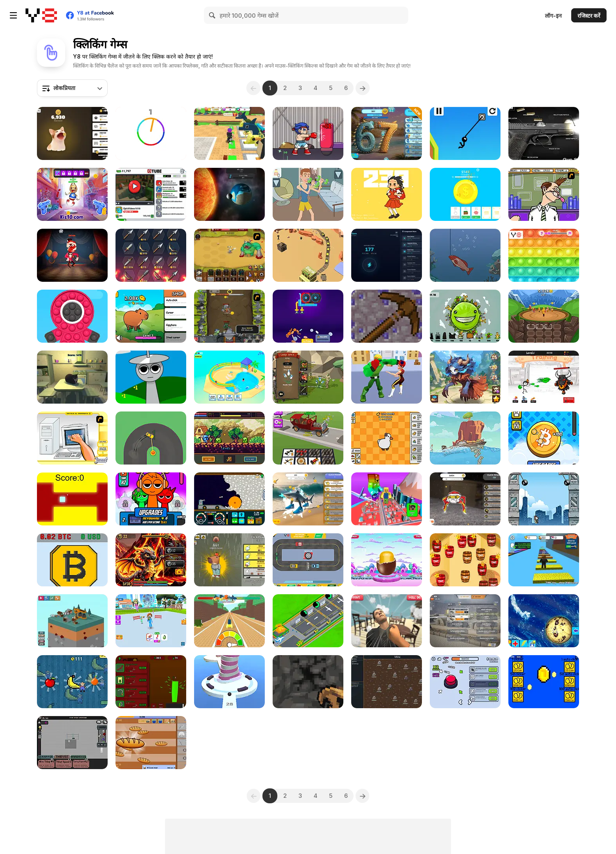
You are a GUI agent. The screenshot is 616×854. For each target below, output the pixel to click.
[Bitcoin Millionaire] (544, 438)
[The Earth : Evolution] (465, 316)
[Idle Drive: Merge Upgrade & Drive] (308, 438)
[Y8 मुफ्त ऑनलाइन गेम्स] (41, 15)
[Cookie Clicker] (544, 621)
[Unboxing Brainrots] (229, 133)
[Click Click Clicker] (465, 682)
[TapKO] (308, 133)
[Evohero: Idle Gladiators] (544, 316)
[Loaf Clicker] (151, 743)
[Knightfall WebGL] (229, 438)
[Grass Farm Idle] (151, 682)
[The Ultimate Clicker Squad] (229, 255)
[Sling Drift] (151, 438)
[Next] (363, 88)
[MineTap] (387, 316)
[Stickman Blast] (544, 377)
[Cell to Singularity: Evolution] (229, 194)
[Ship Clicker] (465, 438)
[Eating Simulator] (151, 621)
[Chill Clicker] (229, 560)
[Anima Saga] (465, 377)
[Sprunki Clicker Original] (151, 499)
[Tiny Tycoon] (72, 621)
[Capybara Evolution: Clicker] (151, 316)
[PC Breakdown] (72, 438)
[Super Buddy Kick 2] (72, 194)
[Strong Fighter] (387, 377)
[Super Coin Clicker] (465, 194)
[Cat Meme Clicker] (72, 133)
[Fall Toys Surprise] (387, 560)
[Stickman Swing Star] (465, 133)
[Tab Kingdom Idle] (387, 682)
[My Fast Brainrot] (229, 621)
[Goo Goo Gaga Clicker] (465, 499)
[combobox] (72, 88)
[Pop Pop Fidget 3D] (72, 316)
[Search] (213, 15)
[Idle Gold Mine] (308, 255)
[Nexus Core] (387, 255)
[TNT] (465, 560)
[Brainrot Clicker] (308, 499)
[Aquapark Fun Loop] (229, 377)
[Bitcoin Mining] (72, 560)
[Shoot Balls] (229, 682)
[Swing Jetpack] (544, 499)
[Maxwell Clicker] (72, 377)
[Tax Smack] (544, 194)
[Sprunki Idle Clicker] (151, 377)
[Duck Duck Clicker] (387, 438)
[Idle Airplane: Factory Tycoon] (308, 621)
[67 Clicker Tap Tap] (387, 133)
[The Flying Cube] (72, 499)
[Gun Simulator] (544, 133)
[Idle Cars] (308, 560)
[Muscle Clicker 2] (308, 194)
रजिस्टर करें (589, 16)
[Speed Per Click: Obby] (544, 560)
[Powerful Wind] (387, 194)
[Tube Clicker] (151, 194)
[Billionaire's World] (72, 682)
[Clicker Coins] (544, 682)
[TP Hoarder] (72, 743)
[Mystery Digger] (229, 499)
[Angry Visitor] (387, 621)
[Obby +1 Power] (387, 499)
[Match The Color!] (151, 133)
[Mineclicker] (308, 682)
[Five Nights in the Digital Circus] (72, 255)
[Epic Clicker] (229, 316)
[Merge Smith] (151, 255)
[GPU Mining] (308, 316)
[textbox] (72, 88)
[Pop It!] (544, 255)
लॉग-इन (553, 16)
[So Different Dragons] (151, 560)
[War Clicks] (465, 621)
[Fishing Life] (465, 255)
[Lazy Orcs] (308, 377)
